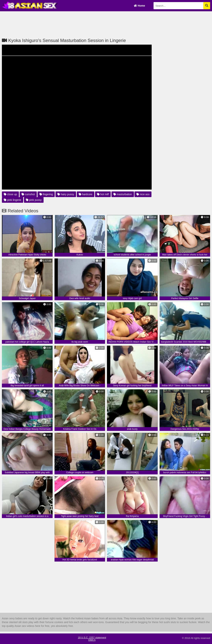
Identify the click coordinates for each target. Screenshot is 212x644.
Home (139, 6)
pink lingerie (13, 200)
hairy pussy (66, 194)
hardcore (86, 194)
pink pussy (34, 200)
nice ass (143, 194)
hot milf (103, 194)
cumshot (28, 194)
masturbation (123, 194)
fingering (46, 194)
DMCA (92, 640)
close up (10, 194)
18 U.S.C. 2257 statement (92, 638)
